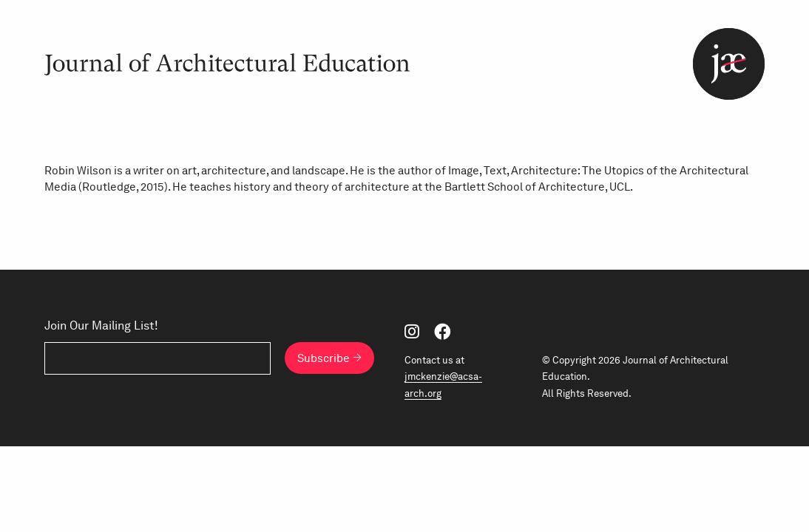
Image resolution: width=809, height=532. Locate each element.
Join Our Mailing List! (101, 326)
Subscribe (324, 358)
